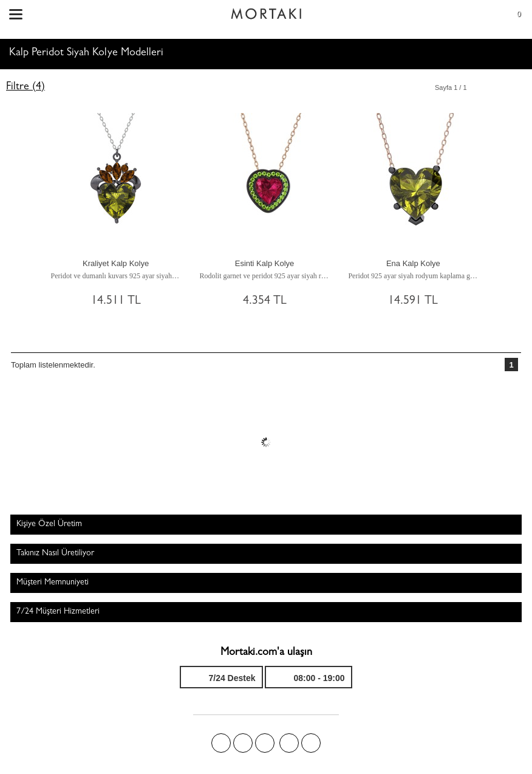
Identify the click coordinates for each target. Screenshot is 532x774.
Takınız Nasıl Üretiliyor (55, 553)
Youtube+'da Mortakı (311, 743)
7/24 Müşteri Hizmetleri (58, 612)
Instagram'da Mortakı (289, 743)
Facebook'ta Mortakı (221, 743)
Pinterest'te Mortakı (265, 743)
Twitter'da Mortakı (243, 743)
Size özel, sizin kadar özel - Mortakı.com (266, 11)
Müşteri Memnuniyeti (53, 583)
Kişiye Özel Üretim (49, 524)
